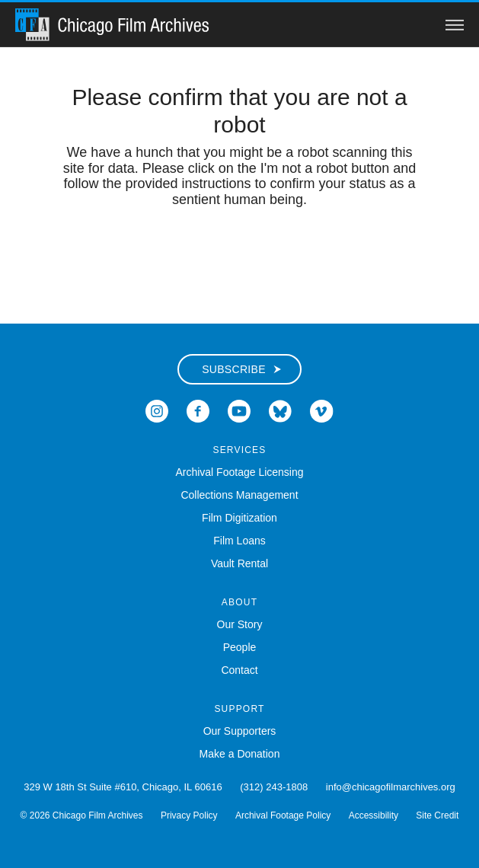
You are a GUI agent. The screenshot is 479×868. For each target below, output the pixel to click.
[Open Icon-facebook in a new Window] (198, 410)
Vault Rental (240, 563)
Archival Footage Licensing (239, 472)
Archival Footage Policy (283, 815)
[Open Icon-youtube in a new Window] (239, 410)
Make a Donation (240, 754)
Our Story (240, 624)
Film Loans (239, 541)
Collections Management (239, 495)
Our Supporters (240, 731)
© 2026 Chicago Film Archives (82, 815)
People (240, 647)
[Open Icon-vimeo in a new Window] (322, 410)
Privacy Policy (189, 815)
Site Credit (437, 815)
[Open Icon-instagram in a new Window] (157, 410)
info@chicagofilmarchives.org (391, 787)
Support (239, 709)
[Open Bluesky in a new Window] (280, 410)
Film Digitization (240, 518)
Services (239, 450)
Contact (239, 670)
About (240, 602)
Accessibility (374, 815)
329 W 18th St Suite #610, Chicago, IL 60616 (123, 787)
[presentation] (240, 256)
